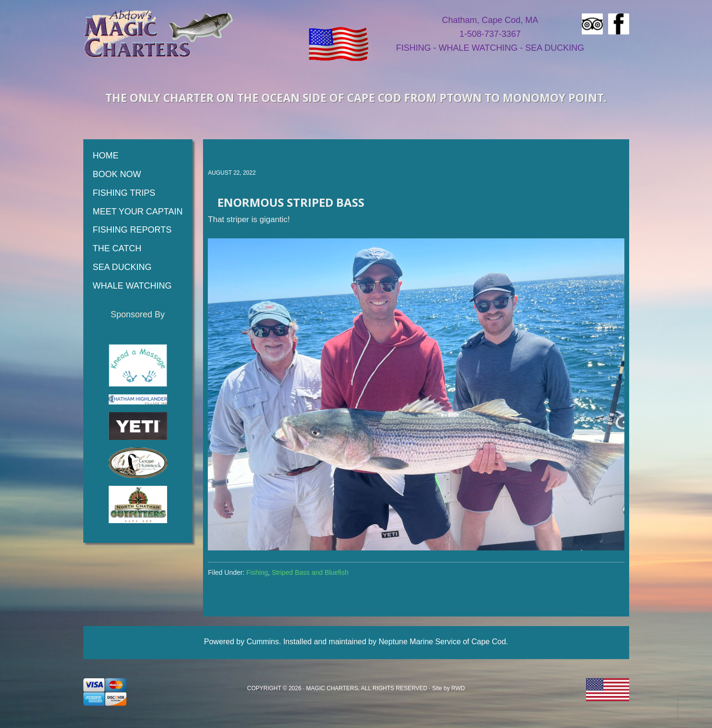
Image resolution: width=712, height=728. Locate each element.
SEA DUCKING (555, 48)
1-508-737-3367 (490, 34)
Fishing (257, 572)
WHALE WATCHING (478, 48)
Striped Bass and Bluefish (310, 572)
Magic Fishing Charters (159, 34)
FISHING (413, 48)
